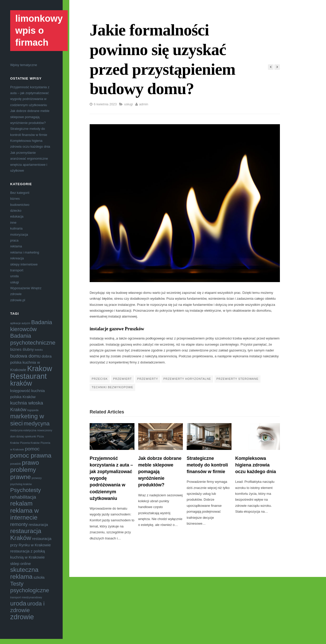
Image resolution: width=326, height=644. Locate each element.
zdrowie (16, 294)
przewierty (148, 379)
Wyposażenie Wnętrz (26, 288)
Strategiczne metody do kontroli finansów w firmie (207, 465)
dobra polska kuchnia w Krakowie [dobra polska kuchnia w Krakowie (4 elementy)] (31, 363)
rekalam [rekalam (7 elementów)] (21, 503)
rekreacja (17, 258)
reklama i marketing (25, 252)
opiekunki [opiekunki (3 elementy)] (30, 436)
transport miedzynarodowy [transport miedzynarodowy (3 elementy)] (26, 597)
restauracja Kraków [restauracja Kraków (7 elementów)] (26, 534)
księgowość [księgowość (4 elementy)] (20, 391)
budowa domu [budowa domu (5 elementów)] (25, 356)
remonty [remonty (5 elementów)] (19, 524)
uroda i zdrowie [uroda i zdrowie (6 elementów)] (27, 607)
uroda (14, 276)
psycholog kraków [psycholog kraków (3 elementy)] (21, 484)
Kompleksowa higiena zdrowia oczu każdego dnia (256, 465)
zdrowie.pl (18, 300)
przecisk (100, 379)
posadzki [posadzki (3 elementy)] (16, 464)
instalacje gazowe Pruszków (117, 329)
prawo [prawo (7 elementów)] (30, 463)
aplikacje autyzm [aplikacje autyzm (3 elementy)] (20, 323)
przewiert (123, 379)
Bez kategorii (20, 193)
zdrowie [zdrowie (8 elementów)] (22, 617)
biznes (15, 199)
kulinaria (16, 228)
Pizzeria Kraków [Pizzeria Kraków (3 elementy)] (30, 443)
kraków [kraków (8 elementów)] (21, 383)
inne (13, 223)
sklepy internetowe (24, 264)
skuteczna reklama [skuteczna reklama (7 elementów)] (24, 573)
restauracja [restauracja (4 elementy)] (38, 525)
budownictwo (20, 205)
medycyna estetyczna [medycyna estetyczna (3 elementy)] (23, 430)
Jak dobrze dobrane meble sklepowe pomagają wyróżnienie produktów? (30, 117)
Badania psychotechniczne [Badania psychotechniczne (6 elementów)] (33, 339)
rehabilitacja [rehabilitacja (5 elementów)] (23, 497)
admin (144, 104)
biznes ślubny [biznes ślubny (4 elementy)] (22, 349)
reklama (16, 246)
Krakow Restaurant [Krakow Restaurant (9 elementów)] (31, 372)
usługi (15, 282)
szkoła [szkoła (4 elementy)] (39, 577)
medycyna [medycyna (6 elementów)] (37, 424)
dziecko (16, 211)
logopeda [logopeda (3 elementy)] (33, 410)
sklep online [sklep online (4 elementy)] (21, 564)
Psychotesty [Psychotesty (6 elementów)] (25, 490)
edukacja (17, 216)
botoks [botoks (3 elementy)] (39, 350)
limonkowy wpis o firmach (39, 30)
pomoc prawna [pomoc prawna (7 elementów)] (31, 455)
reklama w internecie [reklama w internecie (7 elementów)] (24, 514)
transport (17, 270)
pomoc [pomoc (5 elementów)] (32, 449)
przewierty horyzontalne (187, 379)
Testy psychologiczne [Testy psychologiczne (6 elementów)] (30, 587)
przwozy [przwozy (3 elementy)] (37, 478)
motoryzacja (19, 235)
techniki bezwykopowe (112, 387)
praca (14, 240)
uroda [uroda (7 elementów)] (18, 603)
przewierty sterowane (237, 379)
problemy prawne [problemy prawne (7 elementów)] (23, 473)
